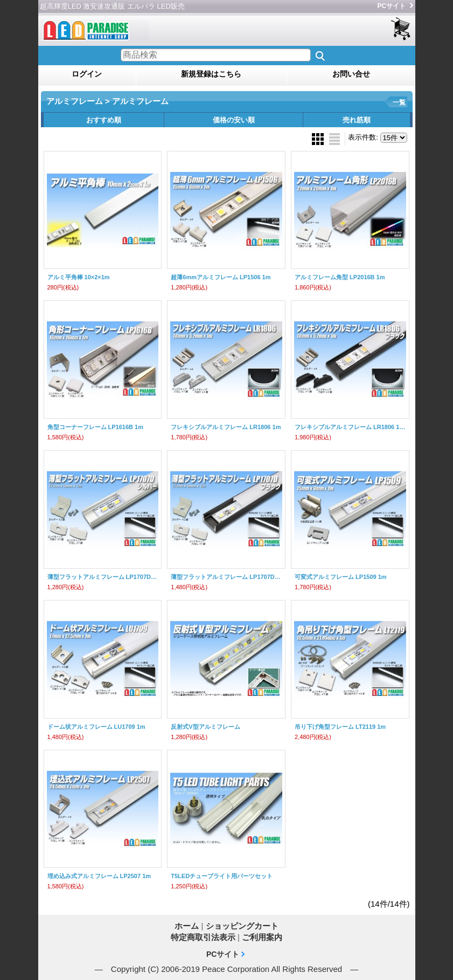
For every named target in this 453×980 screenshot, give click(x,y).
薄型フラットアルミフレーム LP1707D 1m (103, 577)
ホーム (187, 926)
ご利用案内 (262, 937)
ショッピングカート (402, 29)
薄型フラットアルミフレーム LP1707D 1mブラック (226, 577)
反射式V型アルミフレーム (205, 727)
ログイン (87, 74)
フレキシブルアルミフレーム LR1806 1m (226, 427)
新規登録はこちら (211, 74)
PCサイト (392, 6)
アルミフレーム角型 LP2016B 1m (340, 277)
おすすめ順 (104, 120)
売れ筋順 (357, 120)
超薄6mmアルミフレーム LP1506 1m (221, 277)
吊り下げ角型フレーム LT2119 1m (340, 727)
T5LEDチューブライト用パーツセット (222, 876)
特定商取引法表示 (203, 937)
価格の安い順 (234, 120)
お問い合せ (351, 74)
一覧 (399, 102)
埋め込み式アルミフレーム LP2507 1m (99, 876)
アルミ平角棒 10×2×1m (79, 277)
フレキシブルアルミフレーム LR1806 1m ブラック (350, 427)
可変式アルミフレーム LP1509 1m (341, 577)
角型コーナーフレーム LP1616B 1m (95, 427)
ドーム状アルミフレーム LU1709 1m (96, 727)
